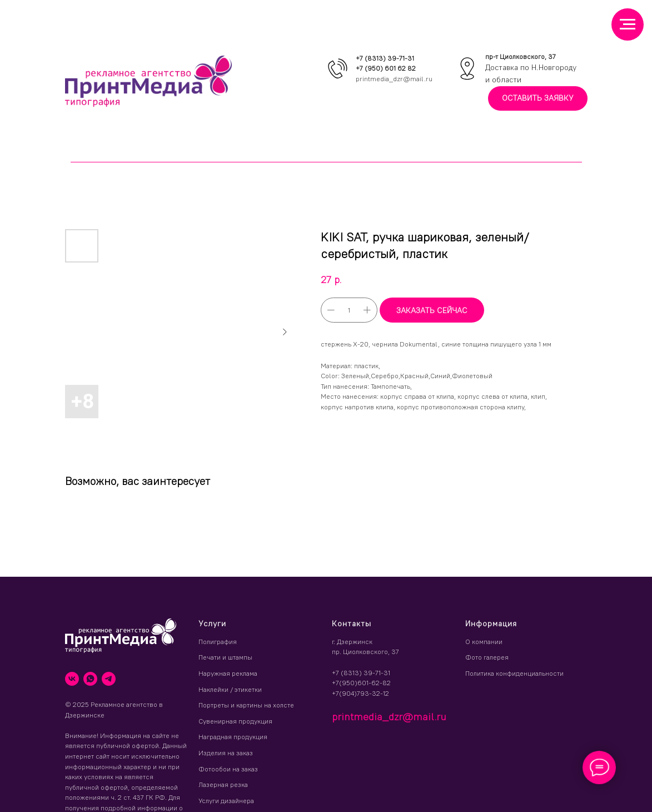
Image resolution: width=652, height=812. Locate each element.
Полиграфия (218, 642)
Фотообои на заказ (228, 769)
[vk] (72, 679)
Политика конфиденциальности (514, 673)
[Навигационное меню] (628, 24)
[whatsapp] (90, 679)
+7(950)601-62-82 (361, 683)
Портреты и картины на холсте (246, 705)
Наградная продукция (233, 737)
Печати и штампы (225, 657)
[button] (538, 99)
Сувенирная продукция (235, 721)
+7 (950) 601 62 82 (386, 68)
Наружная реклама (228, 673)
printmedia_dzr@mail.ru (394, 79)
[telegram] (109, 679)
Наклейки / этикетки (230, 689)
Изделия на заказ (226, 753)
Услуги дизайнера (226, 801)
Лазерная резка (223, 784)
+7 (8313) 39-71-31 (385, 58)
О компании (484, 642)
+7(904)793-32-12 (360, 693)
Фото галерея (487, 657)
